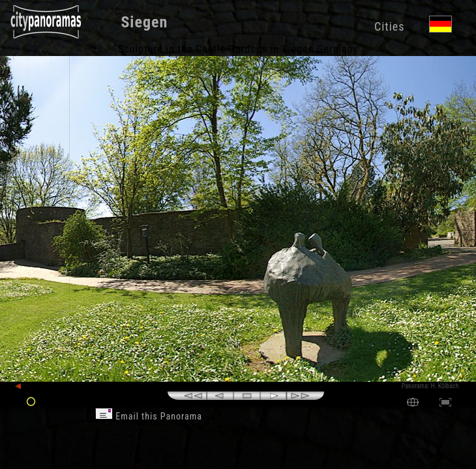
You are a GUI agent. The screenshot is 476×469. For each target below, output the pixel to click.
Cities (389, 26)
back (27, 387)
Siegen (144, 22)
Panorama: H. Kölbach (430, 386)
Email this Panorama (149, 416)
